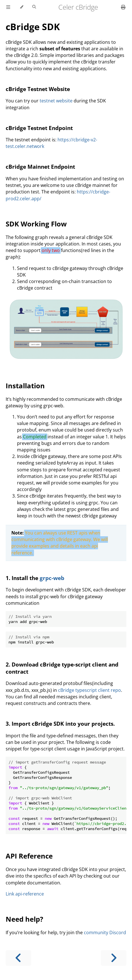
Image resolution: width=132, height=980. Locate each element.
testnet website (56, 101)
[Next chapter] (114, 958)
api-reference (30, 894)
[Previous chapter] (18, 958)
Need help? (24, 919)
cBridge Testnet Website (38, 89)
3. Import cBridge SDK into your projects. (60, 724)
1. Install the (23, 578)
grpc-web (52, 578)
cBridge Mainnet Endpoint (40, 167)
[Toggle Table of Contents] (8, 7)
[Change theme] (21, 7)
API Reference (29, 856)
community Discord (105, 932)
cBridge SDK (33, 27)
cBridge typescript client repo (90, 690)
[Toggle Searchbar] (34, 7)
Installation (25, 386)
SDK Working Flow (36, 224)
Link (10, 894)
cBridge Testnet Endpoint (39, 128)
